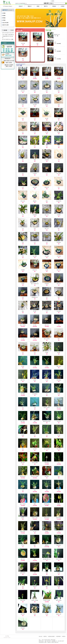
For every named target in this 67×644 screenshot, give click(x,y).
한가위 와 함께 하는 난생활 (8, 39)
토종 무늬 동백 (6, 25)
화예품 (4, 18)
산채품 (4, 13)
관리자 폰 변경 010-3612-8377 (8, 33)
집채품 (4, 16)
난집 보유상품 (5, 23)
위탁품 (4, 20)
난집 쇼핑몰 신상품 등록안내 (8, 35)
